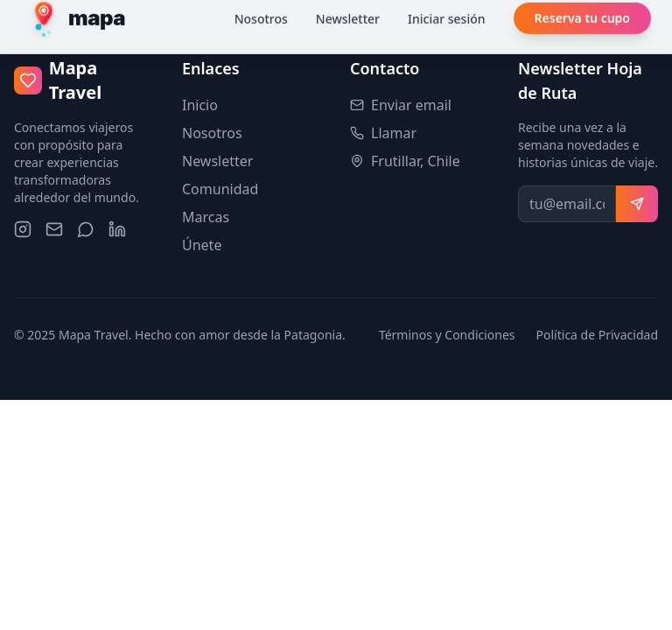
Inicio (200, 105)
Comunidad (220, 189)
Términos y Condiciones (447, 335)
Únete (202, 245)
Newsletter (217, 161)
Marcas (206, 217)
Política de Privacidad (597, 335)
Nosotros (212, 133)
